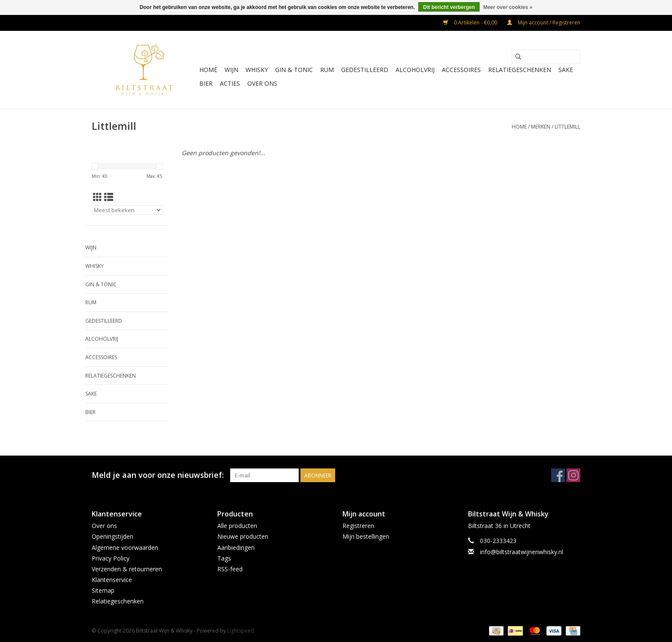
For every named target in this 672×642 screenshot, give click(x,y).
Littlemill (567, 127)
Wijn (231, 70)
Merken (541, 127)
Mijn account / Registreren (544, 22)
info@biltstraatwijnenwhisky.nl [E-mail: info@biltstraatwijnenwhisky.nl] (522, 552)
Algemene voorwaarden (125, 547)
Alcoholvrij (415, 70)
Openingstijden (112, 536)
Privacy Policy (111, 558)
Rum (327, 70)
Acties (230, 83)
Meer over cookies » (508, 7)
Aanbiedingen (236, 547)
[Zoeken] (546, 57)
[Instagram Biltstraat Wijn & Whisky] (573, 475)
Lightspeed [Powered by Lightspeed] (241, 631)
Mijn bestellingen (366, 536)
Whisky (257, 70)
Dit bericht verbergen (449, 7)
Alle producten (237, 526)
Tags (224, 558)
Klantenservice (112, 580)
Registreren (358, 526)
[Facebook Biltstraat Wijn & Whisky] (558, 475)
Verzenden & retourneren (127, 569)
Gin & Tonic (294, 70)
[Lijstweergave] (109, 197)
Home (208, 70)
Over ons (262, 83)
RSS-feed (230, 569)
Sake (566, 70)
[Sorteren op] (127, 210)
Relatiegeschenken (520, 70)
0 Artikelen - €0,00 (471, 22)
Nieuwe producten (243, 536)
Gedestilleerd (365, 70)
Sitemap (103, 590)
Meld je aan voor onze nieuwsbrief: (158, 475)
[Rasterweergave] (97, 197)
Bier (206, 83)
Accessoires (461, 70)
